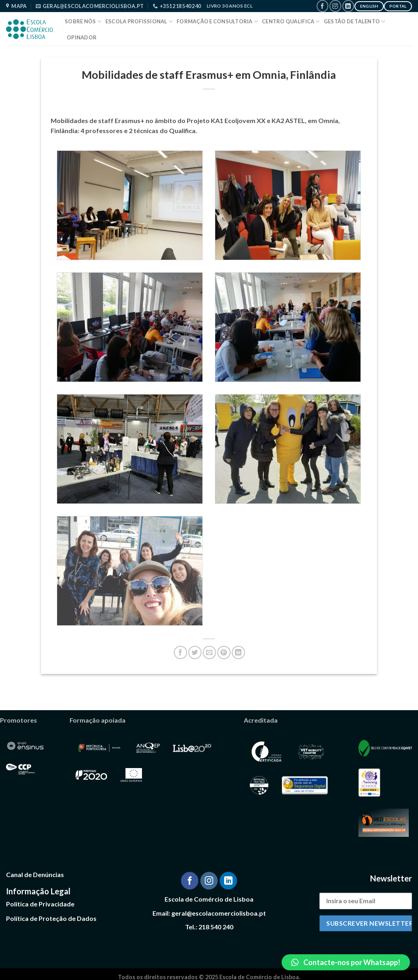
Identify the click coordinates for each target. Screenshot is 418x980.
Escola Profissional (139, 22)
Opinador (82, 37)
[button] (346, 962)
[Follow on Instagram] (335, 6)
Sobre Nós (83, 22)
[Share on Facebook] (180, 652)
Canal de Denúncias (35, 874)
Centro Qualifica (291, 22)
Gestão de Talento (355, 22)
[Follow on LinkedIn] (348, 6)
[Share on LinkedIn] (238, 652)
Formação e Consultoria (217, 22)
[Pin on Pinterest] (224, 652)
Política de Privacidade (40, 904)
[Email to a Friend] (209, 652)
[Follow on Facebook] (322, 6)
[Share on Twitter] (195, 652)
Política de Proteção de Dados (51, 918)
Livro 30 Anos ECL (230, 6)
